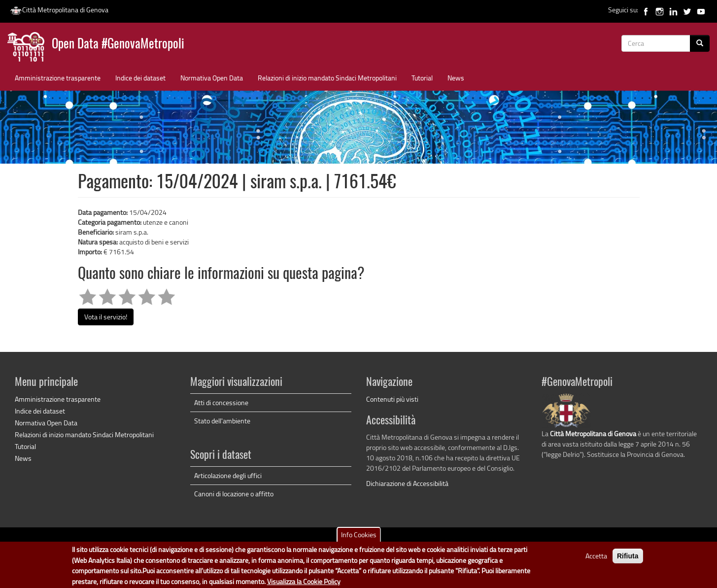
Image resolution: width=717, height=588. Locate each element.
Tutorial (422, 78)
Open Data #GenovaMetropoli (118, 45)
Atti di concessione (221, 402)
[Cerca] (700, 43)
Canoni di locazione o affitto (234, 494)
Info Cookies (359, 538)
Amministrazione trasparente (58, 78)
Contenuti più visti (392, 399)
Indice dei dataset (140, 78)
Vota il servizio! (106, 317)
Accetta (596, 559)
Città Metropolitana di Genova (59, 10)
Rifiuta (628, 559)
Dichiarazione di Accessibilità (407, 483)
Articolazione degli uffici (228, 475)
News (456, 78)
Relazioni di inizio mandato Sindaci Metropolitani (327, 78)
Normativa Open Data (212, 78)
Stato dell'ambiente (222, 421)
